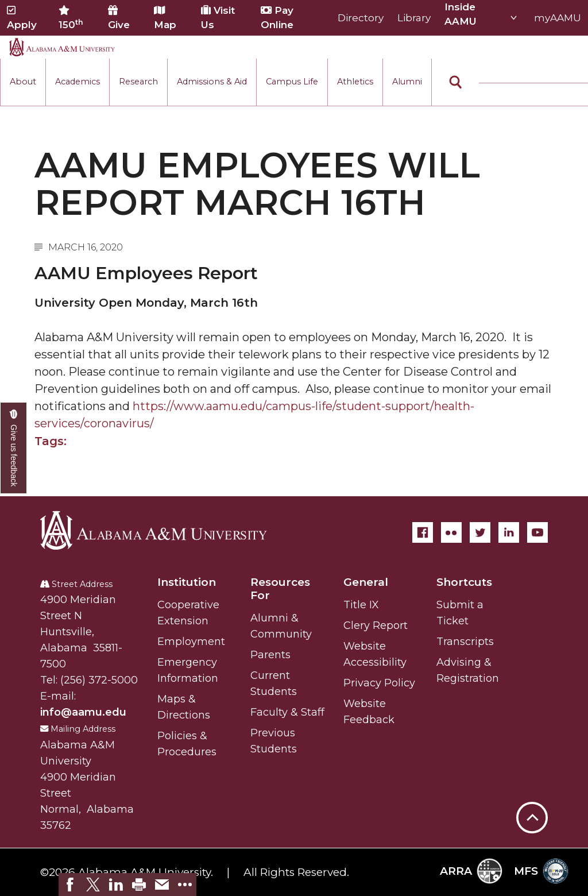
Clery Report (376, 625)
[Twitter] (480, 532)
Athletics (355, 82)
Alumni (407, 82)
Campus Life (292, 82)
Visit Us (218, 18)
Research (138, 82)
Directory (361, 18)
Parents (270, 655)
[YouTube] (537, 532)
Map (165, 18)
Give (119, 18)
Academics (78, 82)
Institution (187, 582)
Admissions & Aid (212, 82)
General (366, 582)
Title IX (361, 605)
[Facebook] (423, 532)
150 (71, 18)
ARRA (471, 871)
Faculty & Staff (287, 712)
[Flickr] (451, 532)
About (23, 82)
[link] (70, 885)
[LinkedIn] (509, 532)
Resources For (280, 589)
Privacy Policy (379, 683)
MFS (541, 871)
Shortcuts (464, 582)
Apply (22, 18)
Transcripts (465, 642)
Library (414, 18)
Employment (191, 642)
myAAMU (558, 18)
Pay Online (277, 18)
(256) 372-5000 (99, 680)
